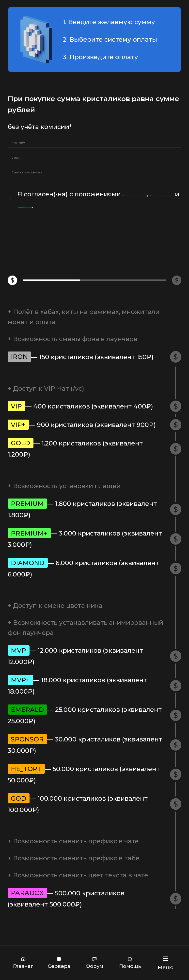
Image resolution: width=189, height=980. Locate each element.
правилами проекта (135, 253)
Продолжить (94, 281)
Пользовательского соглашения (75, 241)
